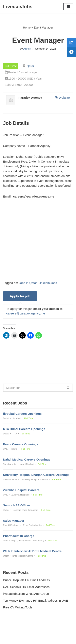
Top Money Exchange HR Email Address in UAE (35, 600)
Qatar (30, 66)
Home (27, 28)
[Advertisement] (38, 243)
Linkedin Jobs (48, 283)
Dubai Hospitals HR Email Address (26, 580)
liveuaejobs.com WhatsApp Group (26, 594)
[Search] (33, 388)
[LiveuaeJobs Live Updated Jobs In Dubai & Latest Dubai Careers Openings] (18, 7)
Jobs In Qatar (28, 283)
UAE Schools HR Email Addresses (26, 587)
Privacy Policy (13, 630)
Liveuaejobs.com (24, 638)
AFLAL (59, 638)
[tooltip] (71, 43)
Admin (27, 49)
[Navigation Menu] (68, 7)
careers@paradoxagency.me (26, 313)
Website (64, 98)
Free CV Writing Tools (18, 607)
